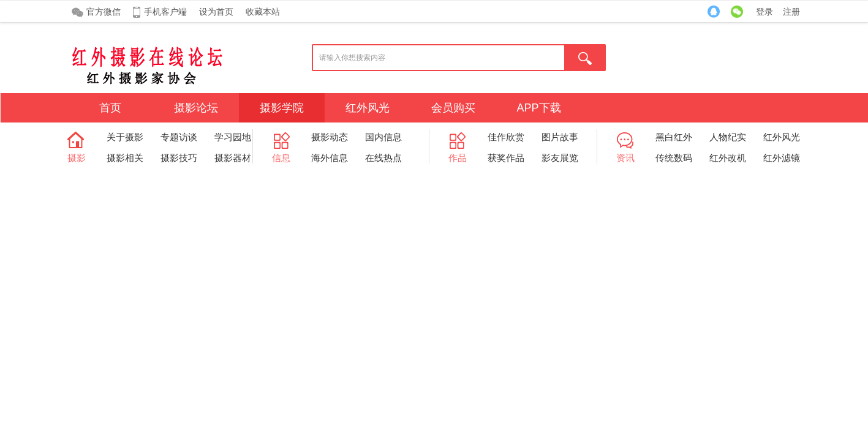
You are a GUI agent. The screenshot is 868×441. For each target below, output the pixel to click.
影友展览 (560, 158)
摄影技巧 (179, 158)
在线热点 (383, 158)
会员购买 (453, 108)
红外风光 (368, 108)
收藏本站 (263, 12)
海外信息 (330, 158)
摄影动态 (330, 137)
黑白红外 (674, 137)
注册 (791, 12)
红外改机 (728, 158)
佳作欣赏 (506, 137)
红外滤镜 (782, 158)
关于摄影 (125, 137)
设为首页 (216, 12)
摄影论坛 (196, 108)
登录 (764, 12)
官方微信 (104, 12)
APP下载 (538, 108)
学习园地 (233, 137)
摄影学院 (282, 108)
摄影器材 (233, 158)
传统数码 (674, 158)
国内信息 (383, 137)
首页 (110, 108)
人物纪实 (728, 137)
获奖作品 (506, 158)
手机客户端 (165, 12)
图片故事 (560, 137)
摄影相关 (125, 158)
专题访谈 (179, 137)
